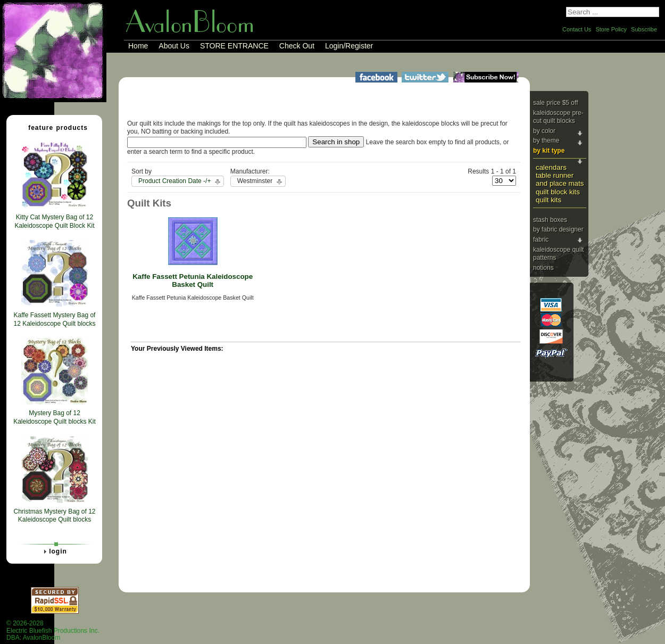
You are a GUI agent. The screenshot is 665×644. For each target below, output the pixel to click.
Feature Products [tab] (54, 127)
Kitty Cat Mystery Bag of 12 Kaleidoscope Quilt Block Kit (54, 221)
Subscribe (644, 29)
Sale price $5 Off (556, 103)
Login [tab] (54, 551)
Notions (543, 268)
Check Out (297, 46)
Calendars (551, 167)
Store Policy (611, 29)
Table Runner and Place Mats (560, 179)
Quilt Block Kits (558, 192)
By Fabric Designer (558, 229)
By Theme (546, 141)
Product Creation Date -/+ (174, 181)
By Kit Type (549, 151)
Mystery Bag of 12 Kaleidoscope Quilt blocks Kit (55, 417)
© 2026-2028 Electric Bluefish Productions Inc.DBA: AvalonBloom (53, 630)
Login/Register (349, 46)
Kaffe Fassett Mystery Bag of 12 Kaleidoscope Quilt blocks (54, 319)
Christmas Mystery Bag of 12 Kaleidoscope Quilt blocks (54, 516)
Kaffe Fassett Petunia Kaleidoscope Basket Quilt (193, 280)
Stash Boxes (550, 220)
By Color (544, 131)
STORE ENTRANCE (234, 46)
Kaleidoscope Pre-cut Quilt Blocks (558, 117)
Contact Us (577, 29)
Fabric (541, 240)
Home (138, 46)
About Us (174, 46)
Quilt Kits (548, 200)
